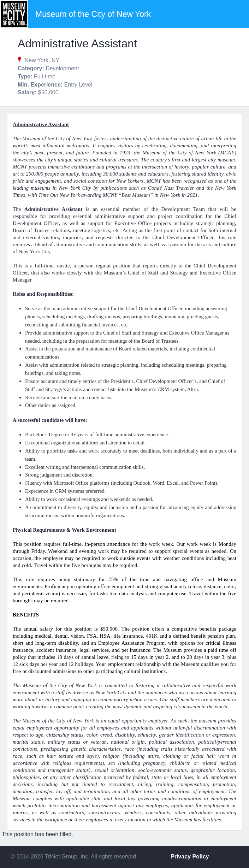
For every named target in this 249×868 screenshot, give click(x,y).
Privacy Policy (190, 857)
